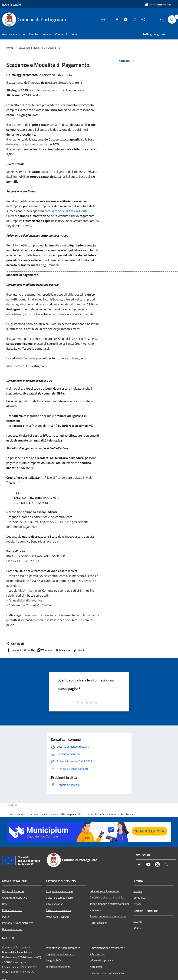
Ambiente (95, 910)
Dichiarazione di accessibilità (107, 973)
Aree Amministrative (15, 898)
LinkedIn (78, 650)
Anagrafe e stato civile (59, 891)
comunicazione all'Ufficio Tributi (66, 211)
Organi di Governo (13, 891)
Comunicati (140, 898)
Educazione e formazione (105, 891)
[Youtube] (123, 19)
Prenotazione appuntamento (63, 948)
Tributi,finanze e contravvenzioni (109, 904)
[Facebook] (114, 19)
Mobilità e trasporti (57, 917)
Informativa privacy (101, 960)
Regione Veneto (11, 5)
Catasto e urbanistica (59, 910)
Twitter (29, 650)
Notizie (138, 891)
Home (10, 48)
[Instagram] (132, 19)
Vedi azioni (127, 61)
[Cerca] (172, 19)
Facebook (14, 650)
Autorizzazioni (98, 923)
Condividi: (15, 644)
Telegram (62, 650)
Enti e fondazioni (12, 910)
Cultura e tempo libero (59, 898)
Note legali (96, 967)
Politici (6, 917)
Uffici (5, 904)
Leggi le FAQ (53, 960)
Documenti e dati (12, 929)
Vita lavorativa (55, 904)
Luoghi (138, 921)
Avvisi (137, 904)
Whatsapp (45, 650)
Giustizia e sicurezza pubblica (107, 897)
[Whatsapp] (140, 19)
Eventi (137, 928)
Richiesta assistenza (58, 967)
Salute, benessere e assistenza (108, 916)
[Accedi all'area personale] (158, 5)
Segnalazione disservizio (60, 954)
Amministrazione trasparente (107, 948)
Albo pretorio (97, 954)
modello (17, 388)
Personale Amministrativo (18, 923)
